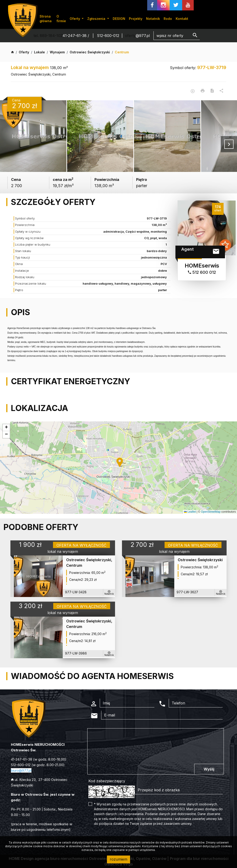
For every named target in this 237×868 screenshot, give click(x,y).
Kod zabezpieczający (107, 781)
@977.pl (143, 36)
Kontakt (182, 19)
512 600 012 (202, 272)
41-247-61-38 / (76, 36)
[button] (120, 463)
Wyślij (209, 769)
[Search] (177, 36)
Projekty (136, 19)
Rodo (168, 19)
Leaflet (190, 512)
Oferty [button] (75, 19)
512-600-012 (108, 36)
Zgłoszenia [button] (97, 19)
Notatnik (153, 19)
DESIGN (119, 19)
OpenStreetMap (211, 512)
